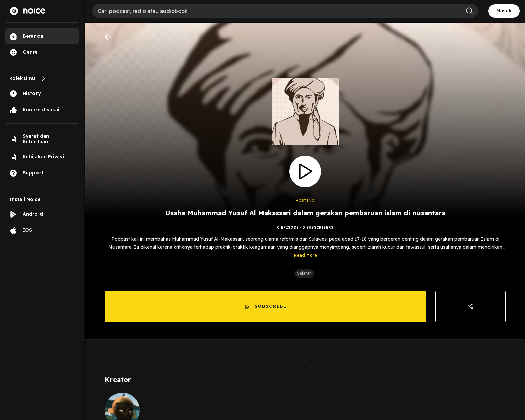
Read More (305, 255)
